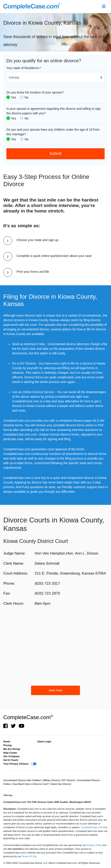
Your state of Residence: (24, 68)
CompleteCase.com (28, 717)
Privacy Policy (94, 845)
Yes (14, 97)
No (27, 97)
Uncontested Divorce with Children (23, 780)
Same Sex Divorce (61, 784)
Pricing (7, 745)
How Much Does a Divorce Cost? (31, 784)
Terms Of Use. (30, 856)
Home (7, 742)
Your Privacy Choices (16, 764)
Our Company (11, 756)
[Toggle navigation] (104, 6)
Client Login (44, 742)
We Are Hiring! (12, 749)
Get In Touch (11, 760)
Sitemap (8, 795)
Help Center (10, 753)
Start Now (55, 690)
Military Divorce (52, 780)
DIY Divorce (69, 780)
